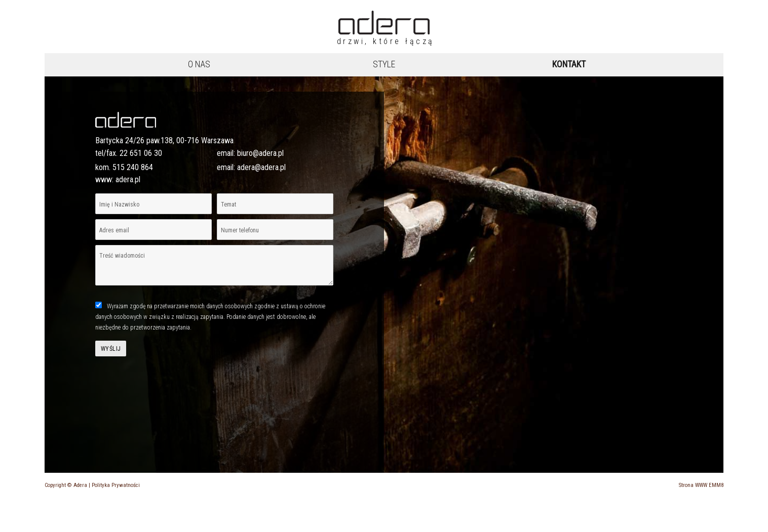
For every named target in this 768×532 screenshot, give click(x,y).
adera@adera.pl (261, 167)
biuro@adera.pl (260, 153)
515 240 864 (133, 167)
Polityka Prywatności (116, 485)
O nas (199, 64)
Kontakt (569, 64)
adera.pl (128, 179)
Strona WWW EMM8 (701, 485)
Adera (80, 485)
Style (384, 64)
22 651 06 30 (141, 153)
